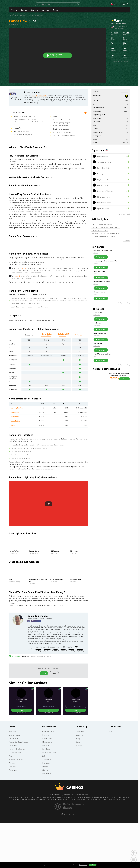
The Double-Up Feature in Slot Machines (106, 235)
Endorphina (112, 322)
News (55, 12)
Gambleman (113, 331)
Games (24, 12)
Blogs (111, 777)
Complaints (46, 795)
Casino (14, 12)
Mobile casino (47, 788)
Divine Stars (15, 458)
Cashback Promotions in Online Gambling (106, 229)
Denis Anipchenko (18, 109)
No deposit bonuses (16, 805)
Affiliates (79, 791)
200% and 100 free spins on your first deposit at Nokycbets (119, 386)
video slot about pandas (43, 98)
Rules (11, 802)
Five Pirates (15, 462)
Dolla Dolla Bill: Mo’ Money (64, 381)
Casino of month (48, 777)
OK (93, 865)
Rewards (12, 809)
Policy (78, 784)
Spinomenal (53, 627)
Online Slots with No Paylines (102, 226)
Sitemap (45, 816)
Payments (46, 781)
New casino (13, 777)
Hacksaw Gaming (14, 627)
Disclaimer (80, 781)
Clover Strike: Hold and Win (47, 381)
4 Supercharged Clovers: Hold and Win (118, 264)
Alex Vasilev (26, 702)
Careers (79, 788)
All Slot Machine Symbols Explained (104, 239)
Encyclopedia (13, 816)
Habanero (73, 627)
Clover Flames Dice (115, 342)
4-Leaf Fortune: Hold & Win (118, 365)
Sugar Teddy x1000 (115, 276)
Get (124, 391)
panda (24, 314)
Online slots (13, 791)
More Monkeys (15, 467)
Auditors (45, 812)
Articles (46, 12)
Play (21, 756)
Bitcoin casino (47, 784)
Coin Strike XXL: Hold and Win (118, 252)
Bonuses (35, 12)
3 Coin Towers (113, 320)
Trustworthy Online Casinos (18, 788)
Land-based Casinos (49, 798)
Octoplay (111, 367)
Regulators (46, 809)
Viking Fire (14, 471)
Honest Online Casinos (17, 795)
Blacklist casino (14, 781)
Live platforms (47, 819)
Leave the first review (119, 26)
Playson (111, 255)
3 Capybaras (80, 381)
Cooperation (80, 777)
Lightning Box (13, 599)
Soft (44, 802)
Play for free (117, 259)
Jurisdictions (47, 805)
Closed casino (14, 784)
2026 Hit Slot (113, 353)
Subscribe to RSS (70, 860)
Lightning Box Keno (17, 454)
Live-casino (46, 791)
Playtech (111, 267)
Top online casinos (15, 798)
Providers (12, 812)
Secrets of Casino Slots (100, 232)
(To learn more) (83, 865)
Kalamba (32, 629)
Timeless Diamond (115, 298)
